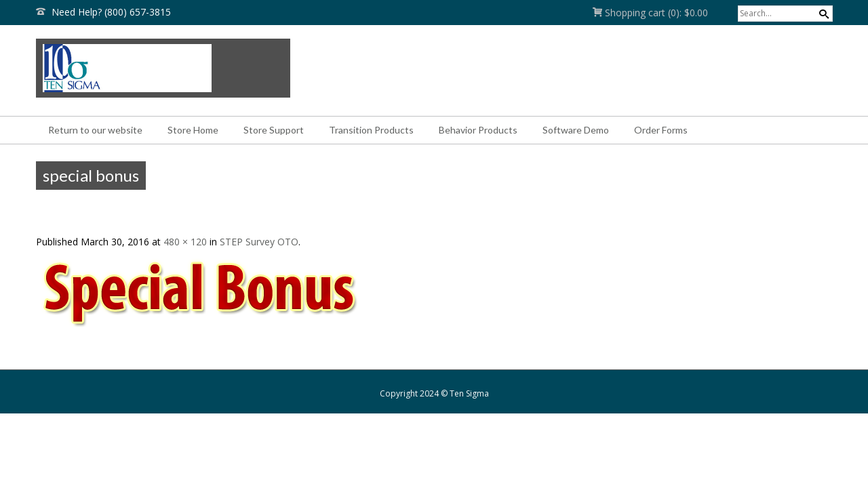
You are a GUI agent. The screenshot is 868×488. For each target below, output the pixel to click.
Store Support (274, 130)
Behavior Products (478, 130)
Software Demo (576, 130)
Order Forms (661, 130)
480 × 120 (185, 242)
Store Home (193, 130)
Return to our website (95, 130)
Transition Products (371, 130)
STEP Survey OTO (259, 242)
